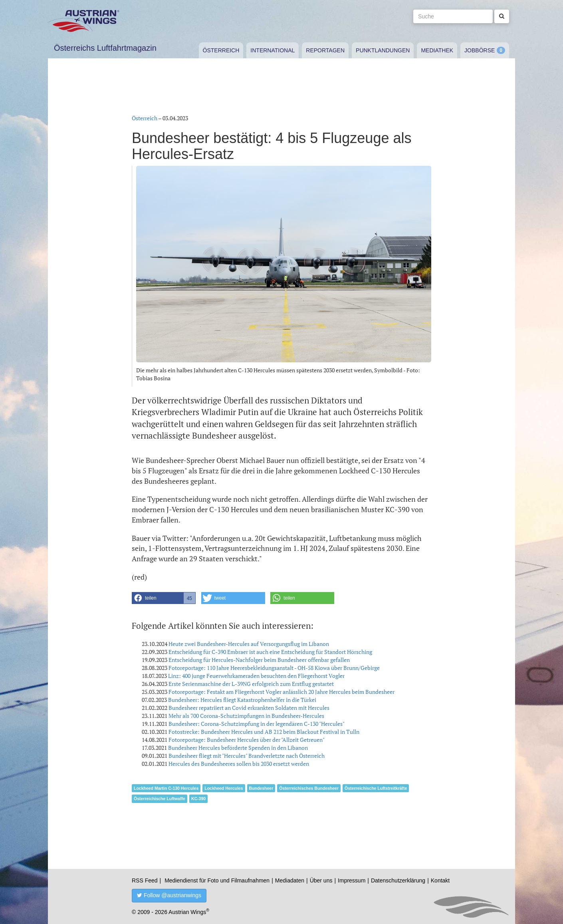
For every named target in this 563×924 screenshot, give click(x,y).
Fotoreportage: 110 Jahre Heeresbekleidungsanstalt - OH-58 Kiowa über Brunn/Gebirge (274, 668)
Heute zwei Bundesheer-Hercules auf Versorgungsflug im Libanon (249, 644)
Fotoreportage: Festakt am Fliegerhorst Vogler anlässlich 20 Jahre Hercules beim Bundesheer (281, 692)
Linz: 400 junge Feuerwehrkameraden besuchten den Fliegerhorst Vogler (256, 676)
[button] (164, 598)
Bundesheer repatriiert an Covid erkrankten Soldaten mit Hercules (249, 708)
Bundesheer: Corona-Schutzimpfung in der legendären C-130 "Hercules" (257, 724)
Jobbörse (480, 50)
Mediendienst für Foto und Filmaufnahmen (217, 880)
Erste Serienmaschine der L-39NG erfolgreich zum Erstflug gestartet (251, 684)
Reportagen (325, 50)
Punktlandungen (383, 50)
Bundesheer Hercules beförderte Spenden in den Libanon (238, 748)
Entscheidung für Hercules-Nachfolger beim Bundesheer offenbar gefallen (259, 660)
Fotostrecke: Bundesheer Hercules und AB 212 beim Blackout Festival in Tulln (264, 732)
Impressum (352, 880)
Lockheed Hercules (224, 788)
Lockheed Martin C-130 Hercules (166, 788)
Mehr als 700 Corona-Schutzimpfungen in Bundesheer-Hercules (246, 716)
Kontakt (440, 880)
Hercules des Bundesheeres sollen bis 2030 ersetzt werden (239, 764)
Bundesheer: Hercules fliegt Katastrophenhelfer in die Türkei (242, 700)
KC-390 (198, 799)
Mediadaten (290, 880)
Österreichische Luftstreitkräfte (376, 788)
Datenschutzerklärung (398, 880)
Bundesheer (261, 788)
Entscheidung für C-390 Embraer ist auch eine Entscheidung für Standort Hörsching (270, 652)
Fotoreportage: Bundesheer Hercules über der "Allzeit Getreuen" (247, 740)
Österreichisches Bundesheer (309, 788)
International (273, 50)
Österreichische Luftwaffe (160, 799)
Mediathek (437, 50)
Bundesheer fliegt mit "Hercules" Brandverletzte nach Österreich (247, 756)
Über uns (321, 880)
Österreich (221, 50)
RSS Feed (145, 880)
